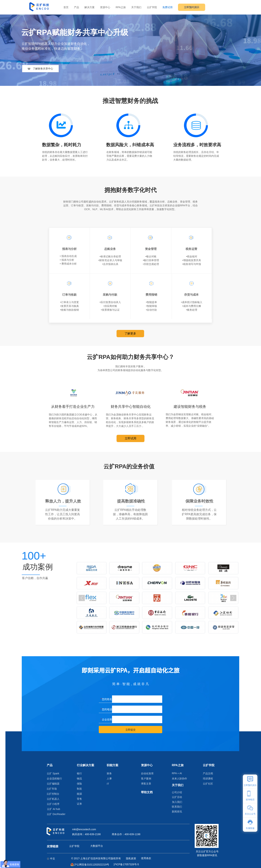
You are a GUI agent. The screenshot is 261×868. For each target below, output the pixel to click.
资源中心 (105, 7)
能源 (79, 794)
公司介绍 (177, 792)
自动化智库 (147, 773)
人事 (109, 779)
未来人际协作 (179, 779)
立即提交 (130, 730)
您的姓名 (107, 699)
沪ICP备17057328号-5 (126, 864)
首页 (66, 7)
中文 (51, 859)
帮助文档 (147, 792)
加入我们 (177, 802)
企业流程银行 (54, 779)
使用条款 (146, 858)
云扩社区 (208, 784)
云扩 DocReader (54, 814)
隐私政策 (131, 858)
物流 (79, 779)
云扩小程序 (53, 804)
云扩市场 (52, 789)
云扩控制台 (53, 794)
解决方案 (90, 7)
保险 (79, 784)
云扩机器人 (53, 799)
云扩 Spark (53, 773)
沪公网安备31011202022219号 (92, 865)
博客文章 (146, 784)
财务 (109, 773)
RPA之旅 (121, 7)
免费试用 (167, 7)
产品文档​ (208, 773)
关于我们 (136, 7)
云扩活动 (177, 797)
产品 (76, 7)
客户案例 (146, 779)
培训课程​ (208, 779)
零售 (79, 799)
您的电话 (107, 709)
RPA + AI (177, 773)
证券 (79, 804)
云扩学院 (152, 7)
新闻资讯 (177, 812)
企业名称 (107, 719)
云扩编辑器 (53, 784)
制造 (79, 789)
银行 (79, 773)
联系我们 (177, 807)
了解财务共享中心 (40, 69)
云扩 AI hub (53, 809)
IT (108, 784)
